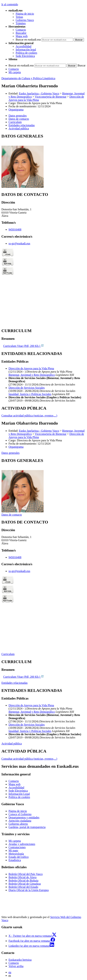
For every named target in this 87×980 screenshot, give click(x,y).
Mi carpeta (15, 72)
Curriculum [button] (15, 122)
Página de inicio (25, 14)
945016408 (15, 230)
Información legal (26, 50)
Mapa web (22, 36)
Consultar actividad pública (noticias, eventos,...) (29, 416)
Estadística (15, 860)
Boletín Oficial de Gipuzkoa (25, 884)
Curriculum (8, 654)
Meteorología (16, 854)
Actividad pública (12, 744)
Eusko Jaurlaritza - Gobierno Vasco (39, 93)
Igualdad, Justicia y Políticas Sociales (30, 394)
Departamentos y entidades (24, 817)
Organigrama (16, 110)
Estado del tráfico (19, 857)
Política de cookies (26, 53)
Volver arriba (16, 966)
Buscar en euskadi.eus (28, 40)
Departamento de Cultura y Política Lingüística (28, 78)
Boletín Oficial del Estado (23, 887)
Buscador (21, 33)
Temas (19, 17)
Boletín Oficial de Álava (23, 877)
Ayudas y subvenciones (22, 844)
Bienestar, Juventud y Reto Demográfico (32, 375)
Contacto (21, 30)
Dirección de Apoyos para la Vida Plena (31, 368)
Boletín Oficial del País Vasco (26, 874)
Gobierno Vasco (25, 20)
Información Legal (19, 794)
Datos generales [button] (18, 116)
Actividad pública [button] (19, 128)
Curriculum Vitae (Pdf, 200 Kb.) (23, 346)
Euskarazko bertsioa (20, 960)
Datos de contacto (12, 515)
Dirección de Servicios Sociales (27, 388)
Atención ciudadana (20, 821)
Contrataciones (17, 847)
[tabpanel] (43, 161)
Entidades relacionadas (14, 683)
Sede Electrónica (25, 56)
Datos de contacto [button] (19, 119)
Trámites (21, 23)
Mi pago (13, 850)
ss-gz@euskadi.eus (19, 243)
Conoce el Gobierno (20, 814)
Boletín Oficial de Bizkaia (23, 880)
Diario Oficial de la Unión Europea (29, 890)
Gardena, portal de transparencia (27, 827)
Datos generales (10, 453)
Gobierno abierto (18, 824)
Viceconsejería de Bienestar (51, 97)
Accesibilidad (23, 46)
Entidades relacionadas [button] (22, 125)
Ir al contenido (10, 4)
